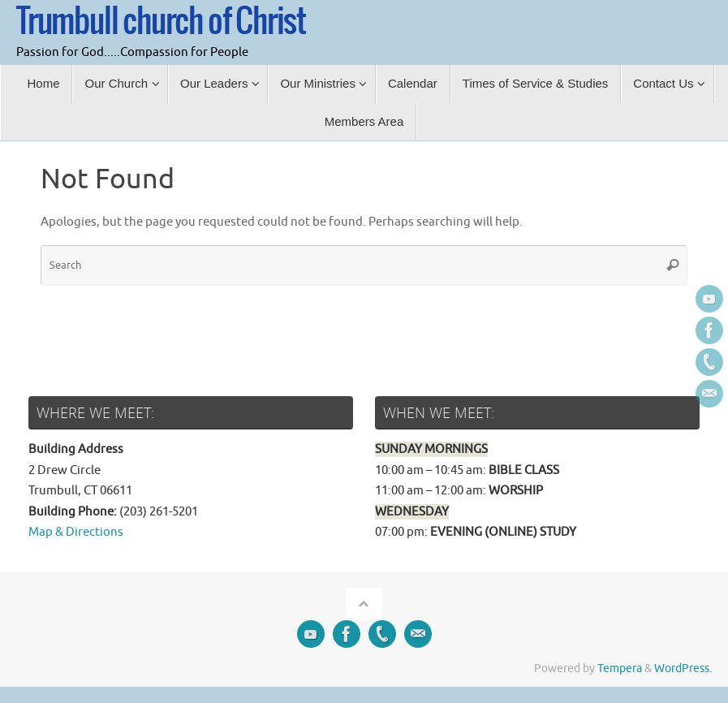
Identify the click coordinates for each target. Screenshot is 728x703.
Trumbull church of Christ (161, 22)
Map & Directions (76, 532)
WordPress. (683, 668)
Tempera (620, 668)
